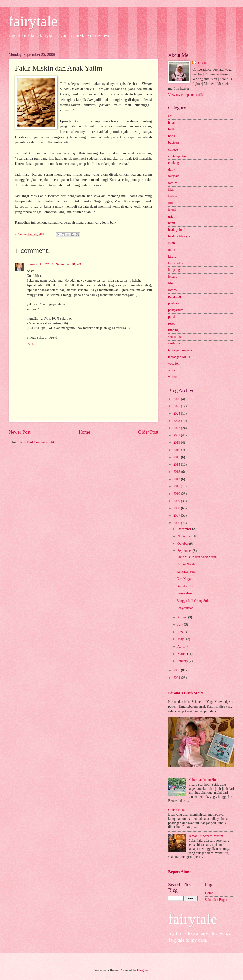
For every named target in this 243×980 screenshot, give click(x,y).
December (185, 529)
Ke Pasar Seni (186, 571)
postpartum (176, 310)
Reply (31, 344)
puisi (171, 317)
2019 (177, 443)
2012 (177, 479)
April (182, 646)
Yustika (203, 63)
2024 (177, 413)
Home (84, 432)
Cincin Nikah (186, 564)
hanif (172, 223)
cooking (174, 163)
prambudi (34, 264)
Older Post (148, 432)
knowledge (176, 263)
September (185, 551)
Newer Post (20, 432)
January (183, 661)
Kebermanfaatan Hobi (203, 780)
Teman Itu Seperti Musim (206, 836)
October (183, 544)
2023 (177, 421)
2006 (177, 523)
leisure (173, 276)
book (172, 136)
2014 (177, 464)
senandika (175, 337)
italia (172, 250)
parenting (175, 297)
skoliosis (174, 343)
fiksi (171, 190)
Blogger (142, 970)
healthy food (177, 230)
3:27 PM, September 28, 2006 (63, 264)
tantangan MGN (179, 357)
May (181, 639)
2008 (177, 508)
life (170, 283)
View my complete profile (186, 95)
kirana (172, 257)
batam (172, 123)
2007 (177, 516)
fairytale (33, 21)
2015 (177, 457)
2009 (177, 501)
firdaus (173, 196)
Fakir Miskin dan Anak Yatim (197, 557)
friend (172, 210)
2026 (177, 399)
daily (172, 169)
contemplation (178, 156)
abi (170, 116)
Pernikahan (184, 593)
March (182, 654)
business (174, 143)
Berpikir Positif (187, 586)
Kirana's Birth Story (186, 693)
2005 (177, 670)
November (185, 536)
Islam (172, 243)
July (181, 625)
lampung (174, 270)
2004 (177, 678)
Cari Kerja (184, 579)
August (183, 617)
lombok (173, 290)
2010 (177, 494)
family (173, 183)
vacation (174, 364)
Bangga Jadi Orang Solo (193, 601)
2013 (177, 472)
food (171, 203)
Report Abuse (180, 872)
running (173, 330)
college (173, 149)
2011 (177, 486)
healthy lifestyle (179, 236)
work (172, 370)
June (181, 632)
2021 (177, 435)
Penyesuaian (185, 608)
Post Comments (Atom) (43, 442)
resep (172, 323)
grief (171, 216)
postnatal (174, 303)
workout (174, 377)
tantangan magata (180, 350)
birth (171, 129)
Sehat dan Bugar (216, 900)
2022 (177, 428)
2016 (177, 450)
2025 (177, 406)
